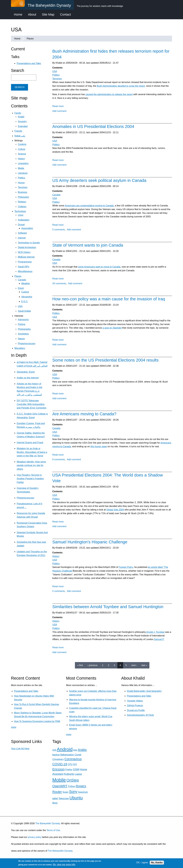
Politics (56, 75)
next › (134, 665)
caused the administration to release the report (109, 94)
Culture (22, 149)
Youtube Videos (135, 701)
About (32, 14)
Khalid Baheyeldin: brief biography (144, 691)
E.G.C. (25, 301)
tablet (55, 798)
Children (22, 207)
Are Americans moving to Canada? (84, 414)
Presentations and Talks (29, 63)
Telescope (64, 798)
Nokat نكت (20, 136)
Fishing (22, 324)
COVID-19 (60, 764)
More (55, 803)
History (56, 556)
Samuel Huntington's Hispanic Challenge (90, 542)
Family (18, 113)
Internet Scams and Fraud (30, 442)
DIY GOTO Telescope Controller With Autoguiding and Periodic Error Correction (32, 404)
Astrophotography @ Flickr (141, 715)
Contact (65, 14)
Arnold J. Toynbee (155, 632)
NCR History (24, 252)
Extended (23, 126)
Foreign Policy (126, 567)
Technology (20, 211)
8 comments (59, 459)
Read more (58, 106)
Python (72, 786)
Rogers (81, 786)
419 (54, 750)
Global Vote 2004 (115, 510)
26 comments (59, 283)
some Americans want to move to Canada (99, 267)
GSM (76, 769)
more (14, 727)
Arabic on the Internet (28, 378)
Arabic (82, 750)
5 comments (59, 230)
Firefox (69, 770)
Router (57, 792)
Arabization (24, 220)
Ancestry (22, 121)
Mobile (59, 780)
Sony (73, 792)
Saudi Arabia (24, 311)
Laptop (78, 774)
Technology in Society (29, 243)
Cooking (22, 144)
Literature (23, 173)
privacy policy (35, 837)
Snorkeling (23, 334)
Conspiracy (58, 759)
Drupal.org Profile (136, 710)
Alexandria (27, 297)
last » (144, 665)
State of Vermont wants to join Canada (88, 245)
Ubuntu (76, 798)
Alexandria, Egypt (26, 372)
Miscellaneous (25, 271)
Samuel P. (159, 639)
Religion (22, 202)
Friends (18, 131)
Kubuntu (69, 774)
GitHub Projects (135, 705)
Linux (21, 215)
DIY (75, 764)
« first (80, 665)
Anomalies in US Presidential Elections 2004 (93, 127)
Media (21, 168)
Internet (22, 238)
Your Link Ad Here (20, 749)
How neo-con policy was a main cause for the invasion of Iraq (109, 299)
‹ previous (93, 665)
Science (22, 154)
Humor (21, 183)
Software (22, 233)
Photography (24, 329)
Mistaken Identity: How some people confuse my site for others (31, 465)
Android (65, 749)
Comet (78, 755)
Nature (21, 339)
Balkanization (67, 755)
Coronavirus (73, 759)
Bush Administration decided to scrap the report (121, 86)
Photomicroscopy (27, 344)
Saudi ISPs (24, 267)
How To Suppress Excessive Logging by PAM (37, 721)
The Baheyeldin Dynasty (48, 823)
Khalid (21, 117)
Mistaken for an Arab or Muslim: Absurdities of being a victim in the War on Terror (32, 452)
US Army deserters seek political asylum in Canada (99, 180)
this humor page (99, 446)
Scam (66, 792)
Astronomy (23, 320)
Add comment (59, 111)
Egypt (21, 288)
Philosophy (23, 197)
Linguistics (23, 163)
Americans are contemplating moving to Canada (89, 206)
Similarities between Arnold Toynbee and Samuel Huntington (108, 607)
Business (23, 192)
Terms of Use (53, 830)
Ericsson (58, 769)
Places (30, 39)
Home (18, 14)
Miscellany (20, 348)
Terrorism (57, 79)
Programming (25, 262)
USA (55, 71)
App (75, 750)
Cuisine (25, 292)
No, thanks (157, 863)
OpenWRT (60, 786)
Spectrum (83, 792)
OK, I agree (142, 863)
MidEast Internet (26, 257)
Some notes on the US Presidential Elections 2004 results (105, 360)
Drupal (21, 225)
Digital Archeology (27, 247)
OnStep (73, 780)
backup (56, 755)
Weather (26, 283)
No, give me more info (64, 865)
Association (27, 228)
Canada (56, 195)
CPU (70, 764)
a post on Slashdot (112, 328)
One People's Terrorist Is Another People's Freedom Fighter (30, 479)
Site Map (48, 14)
